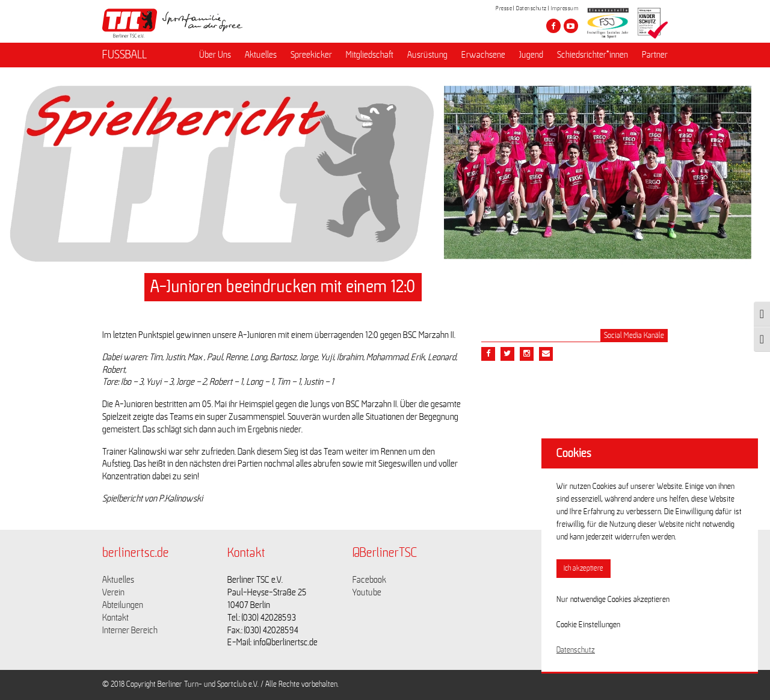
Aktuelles (261, 55)
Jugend (531, 55)
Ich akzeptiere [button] (584, 569)
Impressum (565, 8)
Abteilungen (123, 605)
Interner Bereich (130, 630)
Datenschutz (531, 8)
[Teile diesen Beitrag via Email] (527, 354)
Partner (655, 55)
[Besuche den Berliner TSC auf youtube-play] (571, 26)
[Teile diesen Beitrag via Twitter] (507, 354)
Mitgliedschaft (370, 55)
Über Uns (215, 55)
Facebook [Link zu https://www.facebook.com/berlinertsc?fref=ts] (369, 580)
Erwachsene (483, 55)
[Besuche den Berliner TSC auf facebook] (553, 26)
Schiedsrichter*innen (593, 55)
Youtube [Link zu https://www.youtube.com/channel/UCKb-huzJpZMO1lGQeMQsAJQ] (367, 592)
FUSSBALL (125, 55)
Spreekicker (311, 55)
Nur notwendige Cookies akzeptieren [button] (613, 600)
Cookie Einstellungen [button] (588, 625)
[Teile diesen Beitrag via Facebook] (488, 354)
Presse (504, 8)
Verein (113, 592)
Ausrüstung (427, 55)
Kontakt (115, 618)
